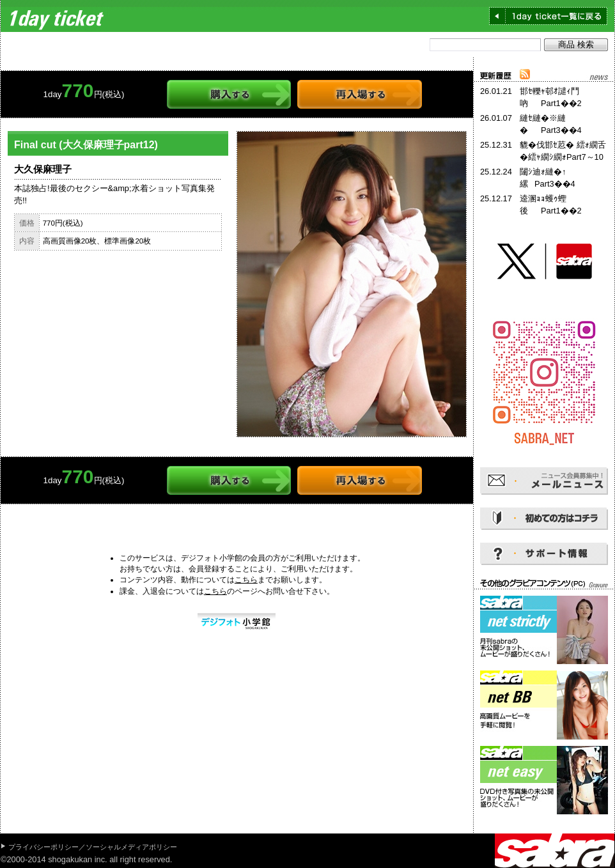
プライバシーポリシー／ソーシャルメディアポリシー (93, 847)
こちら (246, 580)
